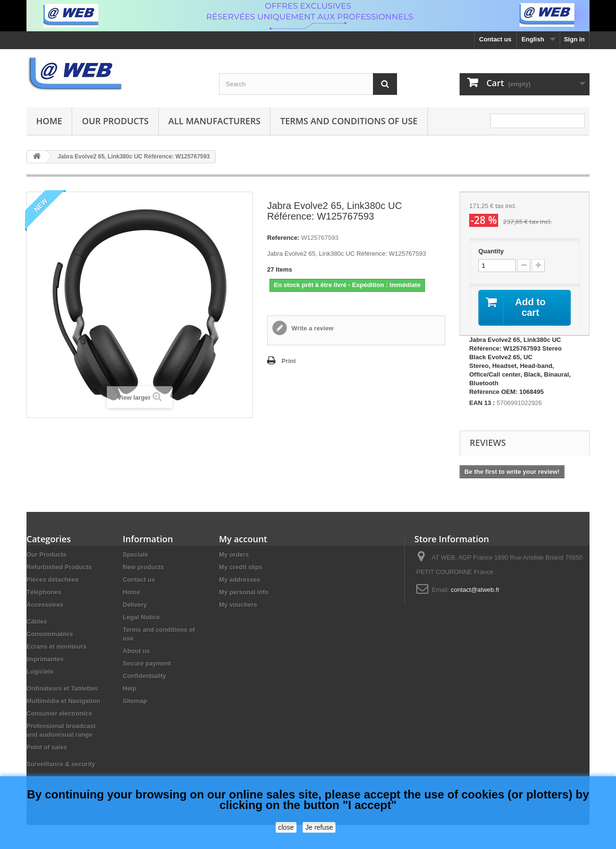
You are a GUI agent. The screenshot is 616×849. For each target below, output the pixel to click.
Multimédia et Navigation (63, 701)
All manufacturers (214, 121)
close (286, 827)
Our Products (115, 121)
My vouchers (238, 605)
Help (129, 688)
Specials (135, 555)
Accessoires (45, 605)
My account (243, 539)
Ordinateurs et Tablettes (62, 688)
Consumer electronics (59, 713)
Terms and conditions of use (349, 121)
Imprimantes (45, 659)
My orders (234, 555)
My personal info (244, 592)
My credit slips (241, 567)
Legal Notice (141, 617)
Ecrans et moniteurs (57, 647)
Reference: (283, 238)
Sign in (574, 39)
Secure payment (147, 663)
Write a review (312, 328)
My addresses (240, 580)
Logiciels (40, 672)
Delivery (135, 605)
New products (143, 567)
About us (136, 651)
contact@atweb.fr (475, 590)
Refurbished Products (59, 567)
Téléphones (44, 592)
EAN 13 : (482, 403)
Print (289, 361)
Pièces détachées (52, 580)
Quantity (491, 251)
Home (49, 121)
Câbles (37, 621)
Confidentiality (144, 676)
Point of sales (47, 747)
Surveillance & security (61, 764)
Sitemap (135, 701)
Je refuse (319, 827)
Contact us (495, 39)
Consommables (50, 634)
